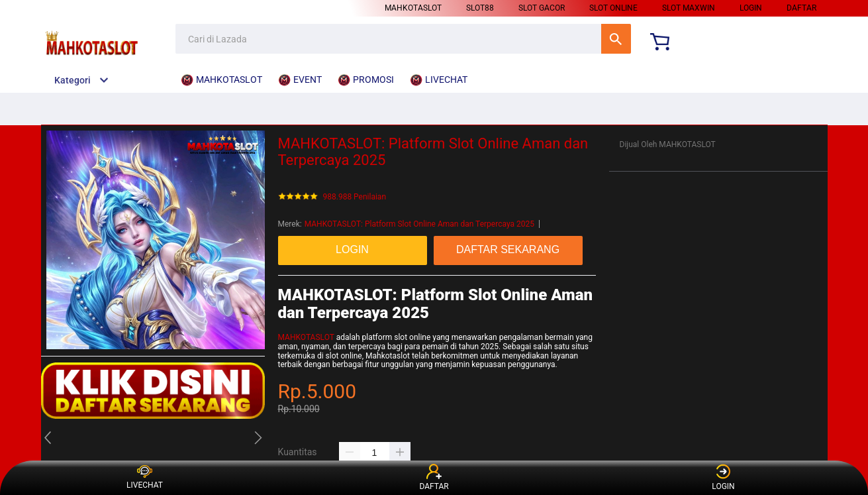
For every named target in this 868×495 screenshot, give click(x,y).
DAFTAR (801, 8)
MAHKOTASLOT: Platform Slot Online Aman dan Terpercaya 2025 (419, 224)
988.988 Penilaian (355, 197)
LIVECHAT (145, 478)
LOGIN (751, 8)
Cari (616, 39)
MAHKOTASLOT (413, 8)
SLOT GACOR (542, 8)
